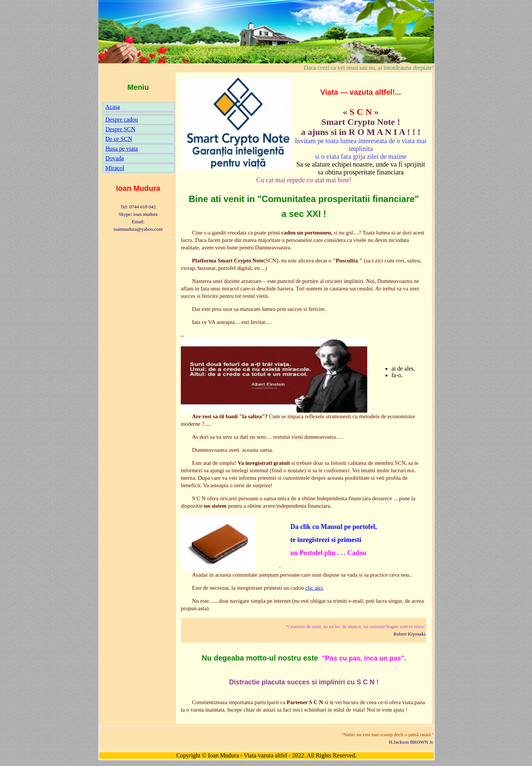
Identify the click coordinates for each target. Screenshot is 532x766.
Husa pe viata (122, 149)
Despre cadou (122, 119)
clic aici (314, 588)
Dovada (115, 158)
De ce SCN (119, 139)
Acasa (113, 107)
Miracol (115, 168)
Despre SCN (120, 129)
